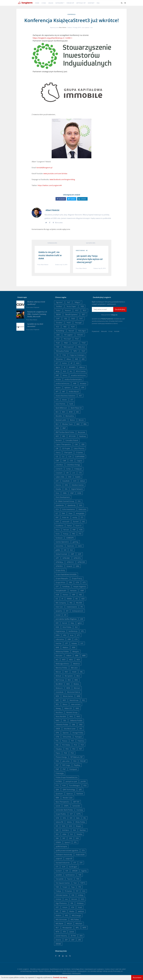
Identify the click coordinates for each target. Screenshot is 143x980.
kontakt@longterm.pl (44, 168)
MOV (57, 696)
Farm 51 (79, 526)
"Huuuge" (78, 323)
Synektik (59, 875)
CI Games (79, 453)
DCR (75, 481)
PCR (82, 745)
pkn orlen (66, 761)
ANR (75, 383)
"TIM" (58, 347)
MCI (57, 660)
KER (57, 623)
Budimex (83, 436)
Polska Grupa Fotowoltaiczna (66, 777)
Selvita (69, 822)
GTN (77, 582)
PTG (57, 785)
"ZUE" (83, 351)
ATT (72, 400)
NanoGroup (74, 700)
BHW (71, 412)
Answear (83, 383)
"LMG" (58, 335)
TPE (80, 887)
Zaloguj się (114, 315)
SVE (67, 871)
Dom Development (63, 497)
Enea (70, 513)
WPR (84, 928)
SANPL (66, 806)
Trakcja (58, 891)
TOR (57, 887)
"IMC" (65, 327)
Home (37, 3)
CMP (57, 461)
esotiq (75, 517)
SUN (64, 867)
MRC (57, 700)
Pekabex (59, 749)
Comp (68, 469)
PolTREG (59, 781)
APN (76, 388)
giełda (58, 550)
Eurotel (76, 522)
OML (74, 725)
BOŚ (57, 436)
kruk (72, 635)
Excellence (59, 526)
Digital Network (77, 489)
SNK (57, 838)
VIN (72, 903)
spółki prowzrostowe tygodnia (67, 850)
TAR (80, 875)
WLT (57, 928)
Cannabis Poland (72, 440)
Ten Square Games (63, 883)
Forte (58, 534)
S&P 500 (76, 802)
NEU (57, 704)
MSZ (64, 700)
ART (64, 392)
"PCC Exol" (67, 339)
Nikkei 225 (68, 708)
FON (81, 530)
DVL (79, 501)
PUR (64, 785)
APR (83, 388)
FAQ (98, 3)
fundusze (59, 538)
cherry (58, 453)
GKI (65, 550)
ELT (57, 513)
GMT (72, 554)
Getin (80, 546)
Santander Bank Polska (64, 810)
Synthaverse (70, 875)
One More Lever (70, 729)
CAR (76, 444)
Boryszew (81, 432)
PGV (72, 753)
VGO (83, 899)
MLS (69, 680)
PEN (67, 749)
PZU (85, 785)
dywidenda (60, 505)
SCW (57, 818)
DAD (70, 477)
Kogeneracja (60, 631)
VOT (57, 907)
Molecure (59, 688)
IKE (87, 251)
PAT (73, 741)
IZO (67, 611)
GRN (77, 566)
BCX (57, 412)
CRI (67, 473)
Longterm (26, 969)
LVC (82, 643)
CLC (63, 457)
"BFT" (84, 314)
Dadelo (78, 477)
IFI (62, 599)
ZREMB (58, 944)
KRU (65, 635)
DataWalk (66, 481)
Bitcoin (81, 420)
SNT (64, 838)
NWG (58, 721)
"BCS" (85, 310)
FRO (74, 534)
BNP (64, 428)
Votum (65, 907)
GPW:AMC (66, 558)
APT (57, 392)
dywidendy (71, 505)
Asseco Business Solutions (65, 396)
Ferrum (66, 530)
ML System (69, 676)
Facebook (61, 199)
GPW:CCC (70, 562)
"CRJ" (65, 319)
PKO (75, 761)
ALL (71, 371)
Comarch (59, 469)
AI (64, 367)
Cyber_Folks (60, 477)
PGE (65, 753)
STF (75, 863)
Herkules (73, 591)
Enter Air (66, 517)
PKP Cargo (66, 765)
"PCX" (77, 339)
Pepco (58, 753)
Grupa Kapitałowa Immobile (66, 574)
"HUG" (69, 323)
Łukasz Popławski (34, 307)
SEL (85, 818)
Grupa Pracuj (77, 578)
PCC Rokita (66, 745)
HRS (80, 595)
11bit (64, 355)
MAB (57, 647)
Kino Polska (67, 627)
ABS (83, 359)
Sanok (58, 806)
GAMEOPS (70, 538)
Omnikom (67, 969)
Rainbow (80, 794)
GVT (57, 587)
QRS (80, 790)
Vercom (74, 899)
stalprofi (59, 859)
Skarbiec (83, 830)
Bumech (59, 440)
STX (57, 867)
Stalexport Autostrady (64, 855)
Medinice (76, 664)
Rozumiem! (137, 978)
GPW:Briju (59, 562)
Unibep (81, 895)
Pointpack (73, 769)
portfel (83, 781)
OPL (81, 729)
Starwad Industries (63, 863)
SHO (70, 826)
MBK (77, 656)
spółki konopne (61, 846)
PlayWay (77, 765)
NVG (71, 716)
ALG (65, 371)
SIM (57, 830)
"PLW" (58, 343)
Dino (57, 493)
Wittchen (79, 924)
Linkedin (82, 199)
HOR (57, 595)
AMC (57, 375)
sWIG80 (75, 871)
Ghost (82, 969)
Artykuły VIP (81, 3)
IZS (65, 615)
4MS (76, 359)
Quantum (59, 794)
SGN (64, 826)
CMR (64, 461)
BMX (57, 428)
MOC (68, 684)
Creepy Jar (78, 469)
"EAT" (81, 319)
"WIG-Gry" (81, 347)
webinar (81, 911)
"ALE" (69, 302)
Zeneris (58, 940)
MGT (66, 672)
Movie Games (68, 696)
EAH (81, 505)
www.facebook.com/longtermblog (62, 179)
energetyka (80, 513)
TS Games (68, 891)
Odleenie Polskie (76, 721)
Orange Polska (78, 733)
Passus (65, 741)
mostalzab (60, 692)
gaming (75, 542)
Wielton (58, 915)
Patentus (81, 741)
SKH (57, 834)
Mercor (58, 672)
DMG (65, 493)
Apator (58, 388)
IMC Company (61, 603)
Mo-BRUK (59, 684)
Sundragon (73, 867)
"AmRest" (59, 306)
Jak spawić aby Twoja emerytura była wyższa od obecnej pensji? (90, 259)
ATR (57, 400)
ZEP (66, 940)
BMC (78, 424)
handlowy (66, 587)
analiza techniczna (63, 383)
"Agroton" (59, 302)
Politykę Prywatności (107, 319)
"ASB (82, 306)
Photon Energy (61, 757)
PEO (74, 749)
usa (66, 899)
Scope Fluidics (61, 814)
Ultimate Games (62, 895)
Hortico (65, 595)
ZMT (73, 940)
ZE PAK (73, 936)
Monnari (77, 688)
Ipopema (59, 611)
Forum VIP (70, 3)
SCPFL (79, 814)
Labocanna (60, 639)
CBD (83, 444)
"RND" (66, 343)
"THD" (84, 343)
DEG (66, 485)
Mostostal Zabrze (74, 692)
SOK (77, 838)
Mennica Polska (61, 668)
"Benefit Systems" (71, 314)
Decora (58, 485)
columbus (59, 465)
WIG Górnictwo (61, 919)
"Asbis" (58, 310)
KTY (78, 635)
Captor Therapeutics (63, 444)
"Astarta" (68, 310)
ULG (84, 891)
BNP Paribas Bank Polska (65, 432)
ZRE (80, 940)
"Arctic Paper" (71, 306)
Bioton (72, 420)
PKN (57, 761)
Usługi (51, 3)
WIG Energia (76, 915)
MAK (74, 647)
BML (85, 424)
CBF (57, 448)
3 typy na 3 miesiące (77, 355)
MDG (71, 660)
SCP (71, 814)
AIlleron (82, 367)
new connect (76, 704)
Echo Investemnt (69, 509)
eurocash (66, 522)
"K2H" (73, 327)
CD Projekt (66, 448)
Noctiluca (59, 712)
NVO (78, 716)
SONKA (58, 842)
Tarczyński (60, 879)
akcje (57, 371)
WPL (77, 928)
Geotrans (71, 546)
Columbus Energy (73, 465)
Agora (58, 367)
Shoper (79, 826)
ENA (63, 513)
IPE (82, 607)
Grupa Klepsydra (62, 578)
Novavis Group (72, 712)
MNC (76, 680)
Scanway (80, 810)
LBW (69, 639)
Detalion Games (78, 485)
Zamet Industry (61, 936)
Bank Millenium (61, 408)
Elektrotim (82, 509)
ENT (57, 517)
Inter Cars (59, 607)
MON (68, 688)
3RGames (59, 359)
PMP (57, 769)
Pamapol (78, 737)
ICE (57, 599)
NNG (77, 708)
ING (71, 603)
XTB (64, 932)
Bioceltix (59, 416)
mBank (69, 656)
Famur (69, 526)
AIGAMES (72, 367)
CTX (80, 473)
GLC (71, 550)
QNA (57, 790)
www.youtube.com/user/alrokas (55, 174)
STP (81, 863)
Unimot (58, 899)
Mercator (74, 668)
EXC (84, 522)
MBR (84, 656)
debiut (82, 481)
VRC (57, 911)
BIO (78, 412)
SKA (74, 830)
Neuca (65, 704)
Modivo (76, 684)
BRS (64, 436)
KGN (57, 627)
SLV (72, 834)
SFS (57, 826)
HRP (74, 595)
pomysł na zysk (71, 781)
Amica (65, 375)
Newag (58, 708)
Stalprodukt (80, 855)
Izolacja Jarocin (78, 611)
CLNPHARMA (80, 457)
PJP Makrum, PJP (77, 757)
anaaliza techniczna (78, 375)
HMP (82, 591)
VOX (73, 907)
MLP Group (60, 680)
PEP (80, 749)
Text (75, 883)
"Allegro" (77, 302)
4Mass (69, 359)
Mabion (65, 647)
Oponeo (66, 733)
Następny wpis (91, 243)
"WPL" (75, 351)
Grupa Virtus (60, 582)
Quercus (70, 794)
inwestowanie (80, 251)
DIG (66, 489)
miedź (74, 672)
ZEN (81, 936)
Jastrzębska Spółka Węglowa (66, 619)
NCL (84, 700)
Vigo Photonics (61, 903)
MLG (78, 676)
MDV (78, 660)
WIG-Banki (59, 924)
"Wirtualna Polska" (63, 351)
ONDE (58, 729)
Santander (76, 806)
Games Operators (62, 542)
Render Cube (68, 798)
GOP (80, 554)
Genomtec (60, 546)
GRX (70, 582)
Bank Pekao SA (76, 408)
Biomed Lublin (61, 420)
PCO (75, 745)
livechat (58, 643)
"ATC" (77, 310)
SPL (75, 842)
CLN (70, 457)
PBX (57, 745)
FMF (74, 530)
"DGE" (73, 319)
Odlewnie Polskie (62, 725)
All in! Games (81, 371)
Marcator (59, 656)
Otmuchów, (67, 737)
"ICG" (57, 327)
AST (80, 396)
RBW (57, 798)
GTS (84, 582)
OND (81, 725)
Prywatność (96, 331)
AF (71, 363)
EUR (57, 522)
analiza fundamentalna (73, 379)
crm (74, 473)
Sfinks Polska (80, 822)
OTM (57, 737)
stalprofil (69, 859)
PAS (57, 741)
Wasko (72, 911)
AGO (78, 363)
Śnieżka (79, 834)
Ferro (58, 530)
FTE (80, 534)
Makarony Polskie (62, 651)
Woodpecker (67, 928)
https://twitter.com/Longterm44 (50, 185)
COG (71, 461)
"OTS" (58, 339)
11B (57, 355)
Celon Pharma (79, 448)
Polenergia (60, 773)
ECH (57, 509)
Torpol (65, 887)
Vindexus (80, 903)
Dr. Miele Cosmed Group (65, 501)
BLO (57, 424)
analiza (58, 379)
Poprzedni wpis (52, 243)
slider (64, 834)
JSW (82, 619)
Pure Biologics (75, 785)
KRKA (58, 635)
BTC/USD (72, 436)
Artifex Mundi (74, 392)
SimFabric (66, 830)
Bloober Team (68, 424)
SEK (71, 818)
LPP (66, 643)
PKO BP (83, 761)
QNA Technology (69, 790)
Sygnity (84, 871)
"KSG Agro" (82, 331)
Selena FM (59, 822)
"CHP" (58, 319)
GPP (57, 558)
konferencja (71, 14)
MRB (78, 696)
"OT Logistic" (69, 335)
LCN (76, 639)
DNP (72, 493)
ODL (65, 721)
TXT (77, 891)
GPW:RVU (59, 566)
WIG (67, 915)
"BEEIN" (58, 314)
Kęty (72, 623)
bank (71, 404)
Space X (67, 842)
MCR (64, 660)
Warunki (104, 331)
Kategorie (59, 3)
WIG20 (69, 924)
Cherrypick (68, 453)
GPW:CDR (81, 562)
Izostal (58, 615)
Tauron (70, 879)
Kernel (65, 623)
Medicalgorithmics (63, 664)
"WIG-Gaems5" (69, 347)
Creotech (59, 473)
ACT (57, 363)
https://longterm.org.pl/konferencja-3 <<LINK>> (52, 38)
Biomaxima (70, 416)
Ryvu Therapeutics (63, 802)
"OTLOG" (80, 335)
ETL (82, 517)
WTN (57, 932)
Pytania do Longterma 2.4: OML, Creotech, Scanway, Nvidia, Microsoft (37, 314)
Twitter (72, 199)
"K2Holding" (60, 331)
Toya (73, 887)
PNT (64, 769)
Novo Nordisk (61, 716)
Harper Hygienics (80, 587)
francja (66, 534)
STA (83, 850)
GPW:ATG (77, 558)
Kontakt (91, 3)
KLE (76, 627)
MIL (81, 672)
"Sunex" (75, 343)
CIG (57, 457)
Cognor (80, 461)
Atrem (64, 400)
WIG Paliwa (75, 919)
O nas (44, 3)
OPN (57, 733)
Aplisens (68, 388)
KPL (83, 631)
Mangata (76, 651)
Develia (58, 489)
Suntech (59, 871)
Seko (78, 818)
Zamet (72, 932)
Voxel (80, 907)
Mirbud (58, 676)
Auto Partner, (61, 404)
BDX (64, 412)
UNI (73, 895)
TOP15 (83, 883)
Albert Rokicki (63, 27)
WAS (64, 911)
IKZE (83, 599)
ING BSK (79, 603)
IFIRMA (69, 599)
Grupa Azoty (60, 570)
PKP (57, 765)
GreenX (69, 566)
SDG (64, 818)
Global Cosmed (61, 554)
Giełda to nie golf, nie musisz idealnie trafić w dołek (50, 255)
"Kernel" (71, 331)
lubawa (74, 643)
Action (65, 363)
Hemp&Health (61, 591)
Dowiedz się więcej (60, 977)
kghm (80, 623)
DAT (57, 481)
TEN (78, 879)
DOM (79, 493)
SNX (71, 838)
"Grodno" (59, 323)
